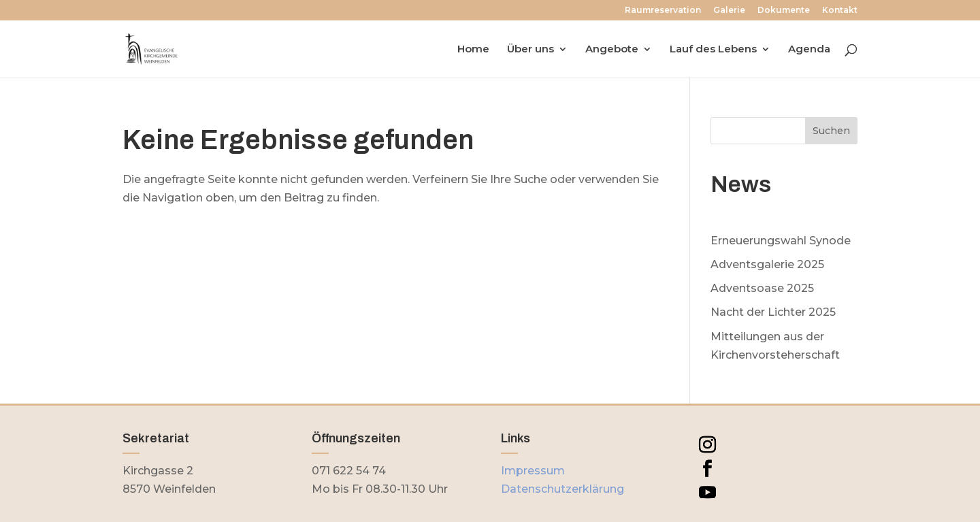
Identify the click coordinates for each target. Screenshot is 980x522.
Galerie (729, 11)
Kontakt (840, 11)
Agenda (809, 50)
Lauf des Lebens (713, 50)
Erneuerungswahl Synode (781, 241)
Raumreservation (663, 11)
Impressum (533, 471)
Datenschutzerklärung (562, 489)
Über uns (530, 50)
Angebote (612, 50)
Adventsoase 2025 (762, 288)
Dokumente (784, 11)
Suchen (831, 131)
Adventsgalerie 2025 (767, 264)
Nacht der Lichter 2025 (773, 312)
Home (473, 50)
